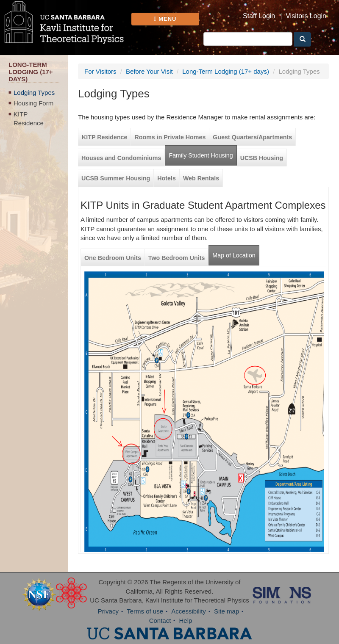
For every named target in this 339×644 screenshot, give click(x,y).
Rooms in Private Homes (170, 137)
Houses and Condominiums (121, 158)
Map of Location (234, 255)
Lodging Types (34, 93)
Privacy (108, 611)
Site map (226, 611)
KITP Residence (29, 119)
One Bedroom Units (113, 258)
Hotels (167, 178)
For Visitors (100, 71)
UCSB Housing (262, 158)
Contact (160, 621)
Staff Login (259, 16)
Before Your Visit (149, 71)
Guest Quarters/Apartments (252, 137)
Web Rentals (201, 178)
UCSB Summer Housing (116, 178)
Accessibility (189, 611)
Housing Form (33, 103)
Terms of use (145, 611)
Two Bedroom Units (177, 258)
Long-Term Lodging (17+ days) (226, 71)
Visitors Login (306, 16)
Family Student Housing (201, 155)
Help (186, 621)
